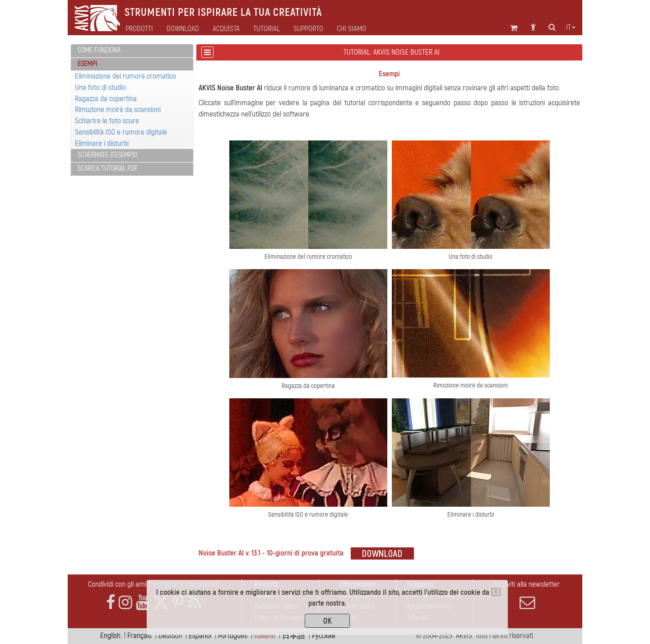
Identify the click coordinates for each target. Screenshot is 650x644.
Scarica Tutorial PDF (108, 168)
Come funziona (99, 50)
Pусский (324, 636)
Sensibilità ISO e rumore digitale (121, 132)
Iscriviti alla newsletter (527, 595)
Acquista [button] (226, 29)
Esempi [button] (88, 64)
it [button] (571, 28)
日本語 (294, 636)
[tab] (132, 51)
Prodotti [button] (139, 29)
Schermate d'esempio (107, 155)
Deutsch (170, 636)
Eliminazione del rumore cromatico (125, 76)
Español (200, 636)
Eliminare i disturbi (102, 143)
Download (183, 29)
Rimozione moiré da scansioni (118, 110)
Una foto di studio (100, 87)
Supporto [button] (308, 29)
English (110, 636)
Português (233, 636)
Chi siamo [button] (351, 29)
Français (139, 636)
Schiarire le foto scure (107, 121)
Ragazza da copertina (106, 99)
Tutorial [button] (267, 29)
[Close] (496, 592)
